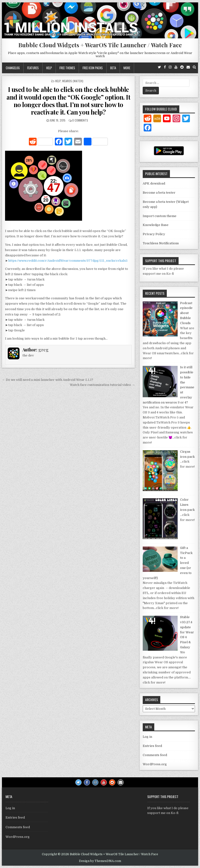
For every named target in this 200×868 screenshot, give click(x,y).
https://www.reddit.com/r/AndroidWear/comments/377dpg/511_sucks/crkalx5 (68, 261)
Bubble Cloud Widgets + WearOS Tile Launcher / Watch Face (100, 45)
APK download (154, 183)
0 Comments (80, 120)
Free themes (67, 68)
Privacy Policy (154, 234)
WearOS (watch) (73, 81)
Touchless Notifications (161, 243)
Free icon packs (93, 68)
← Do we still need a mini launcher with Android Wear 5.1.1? (48, 380)
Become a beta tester (159, 193)
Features (33, 68)
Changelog (13, 68)
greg (43, 350)
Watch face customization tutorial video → (102, 385)
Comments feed (155, 755)
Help (49, 68)
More (127, 68)
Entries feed (152, 746)
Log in (147, 737)
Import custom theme (160, 216)
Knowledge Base (156, 225)
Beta (113, 68)
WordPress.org (155, 764)
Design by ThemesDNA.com (100, 861)
